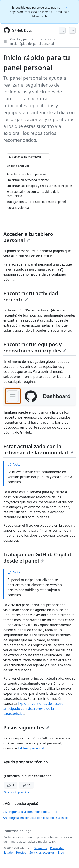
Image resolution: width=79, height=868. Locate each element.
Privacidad (57, 848)
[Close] (67, 7)
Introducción (44, 39)
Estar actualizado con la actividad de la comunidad (38, 449)
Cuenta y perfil (20, 39)
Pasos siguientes (26, 727)
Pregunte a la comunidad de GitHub (30, 812)
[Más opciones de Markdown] (46, 157)
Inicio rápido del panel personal (32, 44)
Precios (21, 852)
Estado (8, 852)
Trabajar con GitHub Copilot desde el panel (37, 557)
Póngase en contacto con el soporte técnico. (36, 818)
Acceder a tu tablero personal (28, 237)
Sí (11, 785)
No (26, 785)
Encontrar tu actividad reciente (31, 296)
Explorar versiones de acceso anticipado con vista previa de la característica (33, 708)
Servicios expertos (42, 852)
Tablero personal (31, 748)
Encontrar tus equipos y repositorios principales (35, 347)
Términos (40, 848)
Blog (61, 852)
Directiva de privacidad (17, 792)
